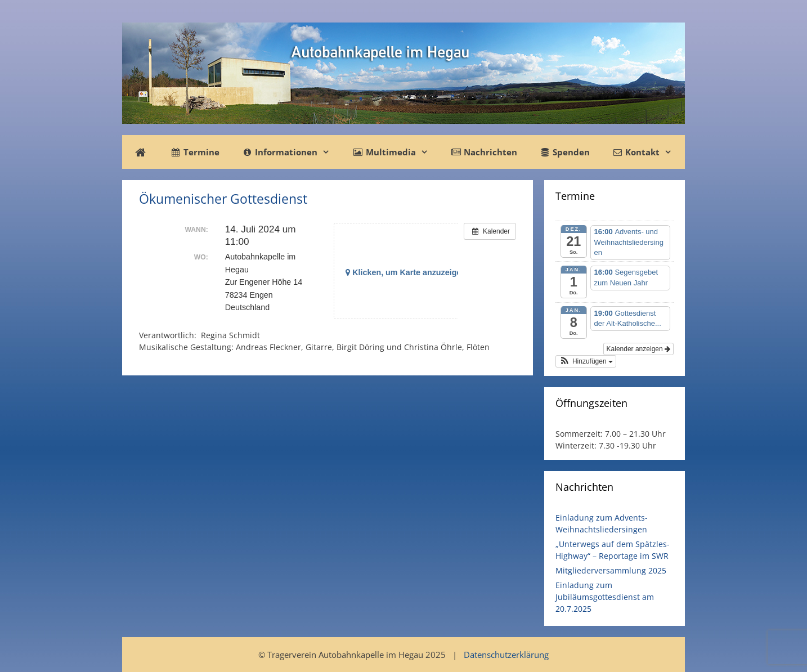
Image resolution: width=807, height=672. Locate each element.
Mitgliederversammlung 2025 (611, 570)
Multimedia (396, 152)
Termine (195, 152)
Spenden (565, 152)
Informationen (292, 152)
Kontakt (648, 152)
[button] (586, 361)
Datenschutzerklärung (506, 655)
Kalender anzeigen (638, 349)
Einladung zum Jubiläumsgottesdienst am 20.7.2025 (605, 597)
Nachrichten (484, 152)
